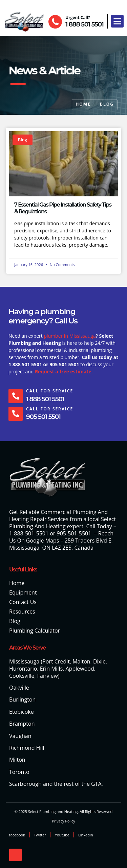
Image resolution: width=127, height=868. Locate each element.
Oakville (19, 688)
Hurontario (23, 669)
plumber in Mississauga (70, 336)
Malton (81, 661)
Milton (17, 760)
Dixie (99, 661)
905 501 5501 (43, 417)
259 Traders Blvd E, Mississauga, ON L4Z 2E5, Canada (61, 544)
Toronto (19, 772)
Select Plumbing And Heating (62, 523)
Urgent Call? (78, 17)
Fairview (48, 676)
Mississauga (24, 661)
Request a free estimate (63, 371)
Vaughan (20, 736)
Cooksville (22, 676)
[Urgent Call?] (55, 22)
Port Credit (56, 661)
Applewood (80, 669)
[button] (118, 21)
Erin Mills (51, 669)
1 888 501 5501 (84, 24)
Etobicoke (22, 712)
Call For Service (50, 391)
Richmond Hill (27, 748)
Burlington (22, 699)
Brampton (22, 724)
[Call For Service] (16, 396)
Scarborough (25, 784)
